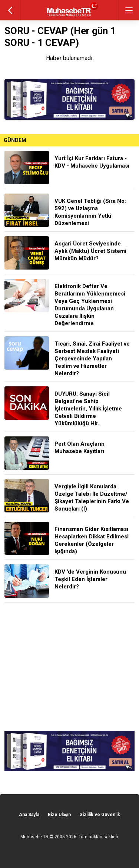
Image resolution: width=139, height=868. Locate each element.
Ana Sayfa (29, 815)
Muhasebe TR (34, 837)
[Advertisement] (69, 667)
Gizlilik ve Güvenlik (100, 815)
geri (10, 10)
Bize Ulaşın (59, 815)
